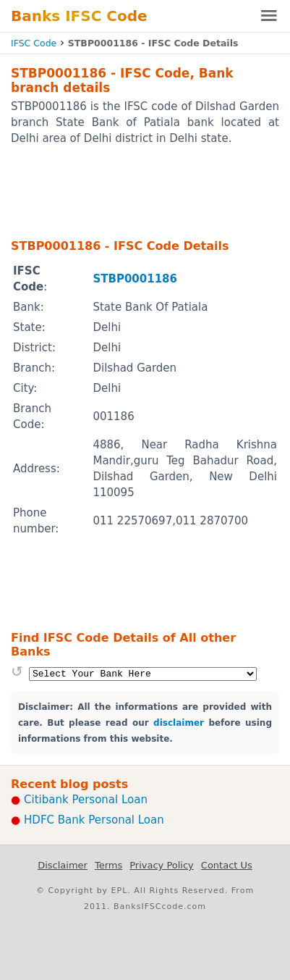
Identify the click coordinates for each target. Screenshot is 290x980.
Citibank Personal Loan (86, 800)
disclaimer (179, 723)
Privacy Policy (162, 865)
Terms (108, 865)
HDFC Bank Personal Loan (94, 820)
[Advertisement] (145, 191)
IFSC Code (34, 43)
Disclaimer (63, 865)
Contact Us (227, 865)
